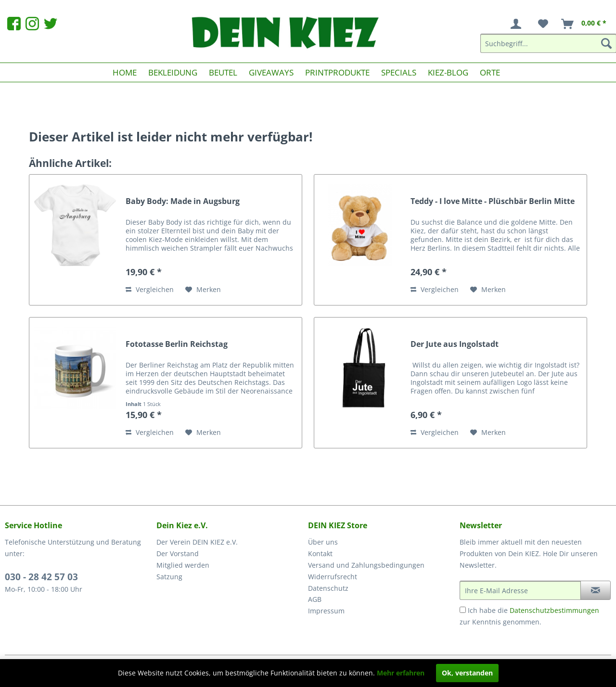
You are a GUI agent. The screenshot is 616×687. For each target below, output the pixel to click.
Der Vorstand (178, 553)
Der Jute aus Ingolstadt (455, 344)
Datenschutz (328, 588)
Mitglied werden (183, 565)
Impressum (326, 611)
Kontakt (320, 553)
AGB (315, 599)
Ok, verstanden (467, 673)
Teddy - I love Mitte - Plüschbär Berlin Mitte (493, 201)
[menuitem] (518, 24)
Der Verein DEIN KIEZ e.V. (197, 542)
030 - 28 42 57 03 (41, 577)
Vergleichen (150, 289)
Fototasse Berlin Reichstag (177, 344)
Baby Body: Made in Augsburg (183, 201)
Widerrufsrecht (333, 577)
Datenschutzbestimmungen (554, 610)
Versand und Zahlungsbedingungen (366, 565)
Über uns (323, 542)
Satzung (169, 577)
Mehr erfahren (401, 673)
